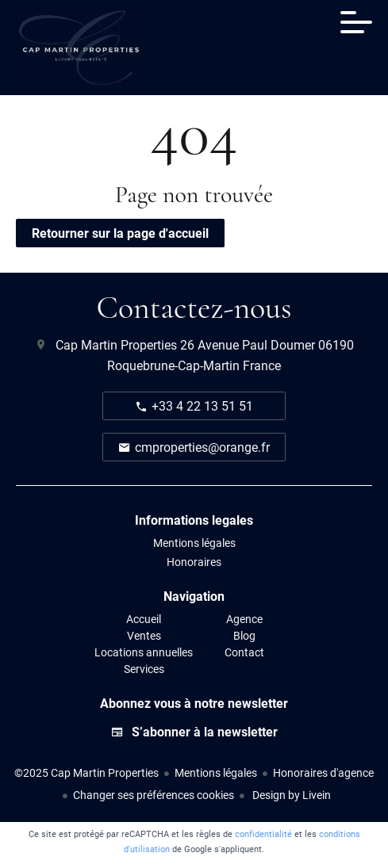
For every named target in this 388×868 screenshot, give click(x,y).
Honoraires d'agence (323, 772)
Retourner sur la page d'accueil (120, 233)
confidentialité (263, 834)
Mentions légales (216, 772)
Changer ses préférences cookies (154, 795)
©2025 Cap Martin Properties (86, 772)
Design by (290, 795)
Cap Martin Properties (116, 344)
